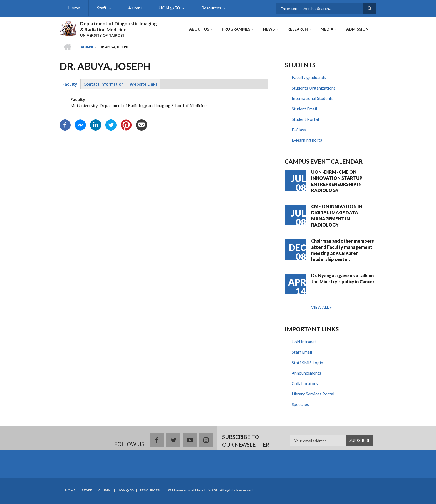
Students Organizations (314, 88)
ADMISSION (357, 29)
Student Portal (305, 119)
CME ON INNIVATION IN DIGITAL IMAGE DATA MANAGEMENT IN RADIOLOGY (337, 216)
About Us (199, 29)
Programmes (236, 29)
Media (327, 29)
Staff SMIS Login (307, 363)
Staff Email (302, 352)
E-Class (299, 130)
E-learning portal (308, 140)
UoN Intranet (304, 342)
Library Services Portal (313, 394)
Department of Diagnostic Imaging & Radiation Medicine (118, 27)
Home (74, 8)
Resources (211, 8)
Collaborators (305, 383)
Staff (102, 8)
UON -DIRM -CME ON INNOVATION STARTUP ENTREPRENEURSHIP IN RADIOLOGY (337, 181)
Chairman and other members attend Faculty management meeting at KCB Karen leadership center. (343, 250)
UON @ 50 (169, 8)
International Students (313, 98)
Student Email (304, 109)
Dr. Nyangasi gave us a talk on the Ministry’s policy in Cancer (343, 278)
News (269, 29)
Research (298, 29)
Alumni (135, 8)
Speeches (300, 404)
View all (320, 307)
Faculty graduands (309, 77)
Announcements (306, 373)
